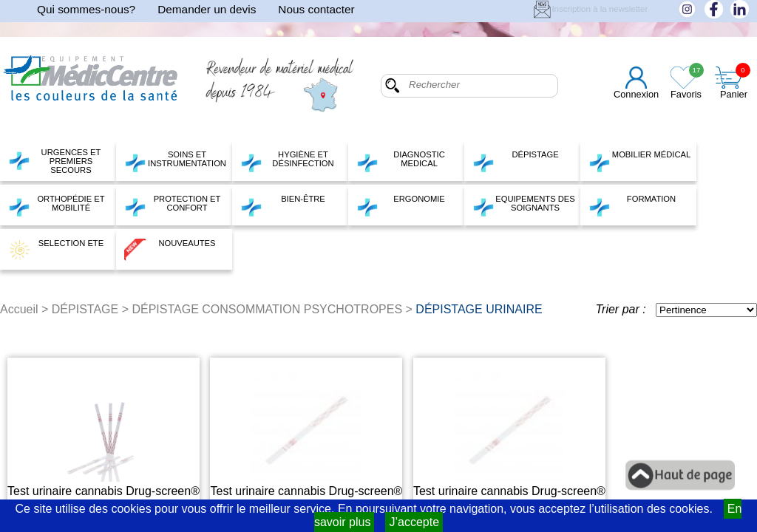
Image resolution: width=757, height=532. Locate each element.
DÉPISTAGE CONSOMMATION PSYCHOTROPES (267, 309)
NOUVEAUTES (170, 250)
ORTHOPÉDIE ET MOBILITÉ (57, 205)
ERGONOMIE (401, 205)
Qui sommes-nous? (86, 9)
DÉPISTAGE (516, 161)
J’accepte (414, 522)
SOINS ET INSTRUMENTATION (175, 161)
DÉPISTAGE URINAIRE (479, 309)
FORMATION (632, 205)
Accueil (19, 309)
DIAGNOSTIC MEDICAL (401, 161)
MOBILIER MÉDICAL (639, 161)
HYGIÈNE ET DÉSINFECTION (287, 161)
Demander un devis (207, 9)
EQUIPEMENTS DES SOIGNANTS (524, 205)
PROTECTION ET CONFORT (172, 205)
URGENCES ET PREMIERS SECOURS (54, 161)
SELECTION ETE (56, 250)
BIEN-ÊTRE (283, 205)
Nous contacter (316, 9)
